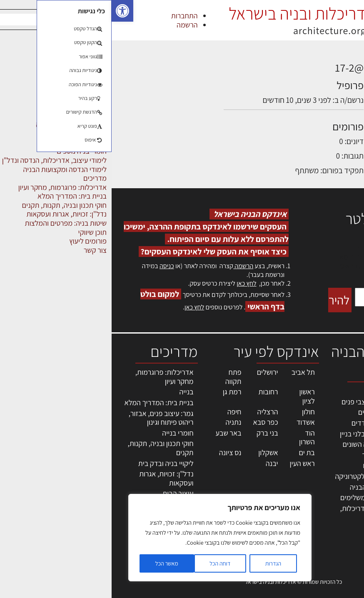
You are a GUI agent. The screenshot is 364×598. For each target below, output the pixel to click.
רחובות (157, 392)
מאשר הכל (55, 563)
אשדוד (194, 422)
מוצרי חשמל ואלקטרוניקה (259, 476)
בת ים (195, 452)
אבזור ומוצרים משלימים (261, 497)
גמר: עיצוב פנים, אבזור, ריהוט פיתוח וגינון (50, 418)
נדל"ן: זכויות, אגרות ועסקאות (55, 478)
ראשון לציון (195, 396)
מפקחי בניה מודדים (267, 423)
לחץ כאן (135, 283)
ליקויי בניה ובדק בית (54, 463)
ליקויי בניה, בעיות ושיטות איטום (335, 431)
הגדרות (162, 563)
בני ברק (156, 433)
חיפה (123, 412)
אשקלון (156, 452)
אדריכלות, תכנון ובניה (337, 395)
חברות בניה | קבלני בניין (261, 434)
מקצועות (282, 391)
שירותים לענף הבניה (266, 487)
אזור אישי (346, 471)
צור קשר (348, 498)
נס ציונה (119, 452)
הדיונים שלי (307, 84)
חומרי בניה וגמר (272, 455)
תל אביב (192, 372)
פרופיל (313, 69)
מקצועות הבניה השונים (262, 444)
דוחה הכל (108, 563)
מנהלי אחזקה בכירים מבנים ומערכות (340, 453)
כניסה (55, 266)
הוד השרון (195, 437)
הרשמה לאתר (340, 480)
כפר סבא (154, 422)
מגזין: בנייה (344, 516)
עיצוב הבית (66, 493)
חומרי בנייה (66, 433)
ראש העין (190, 463)
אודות (351, 507)
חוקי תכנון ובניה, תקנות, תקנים (49, 448)
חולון (197, 412)
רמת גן (121, 392)
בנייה (75, 392)
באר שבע (117, 433)
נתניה (122, 422)
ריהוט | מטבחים (273, 465)
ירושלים (156, 372)
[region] (108, 538)
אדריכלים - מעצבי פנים (262, 402)
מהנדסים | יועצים (271, 412)
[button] (11, 11)
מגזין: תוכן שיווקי (337, 525)
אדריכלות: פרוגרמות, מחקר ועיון (53, 377)
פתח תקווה (122, 377)
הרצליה (156, 412)
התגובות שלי (305, 100)
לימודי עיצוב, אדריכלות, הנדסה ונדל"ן (262, 513)
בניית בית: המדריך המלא (47, 402)
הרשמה (75, 25)
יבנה (160, 463)
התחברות (73, 16)
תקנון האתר (343, 534)
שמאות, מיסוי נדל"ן (341, 412)
